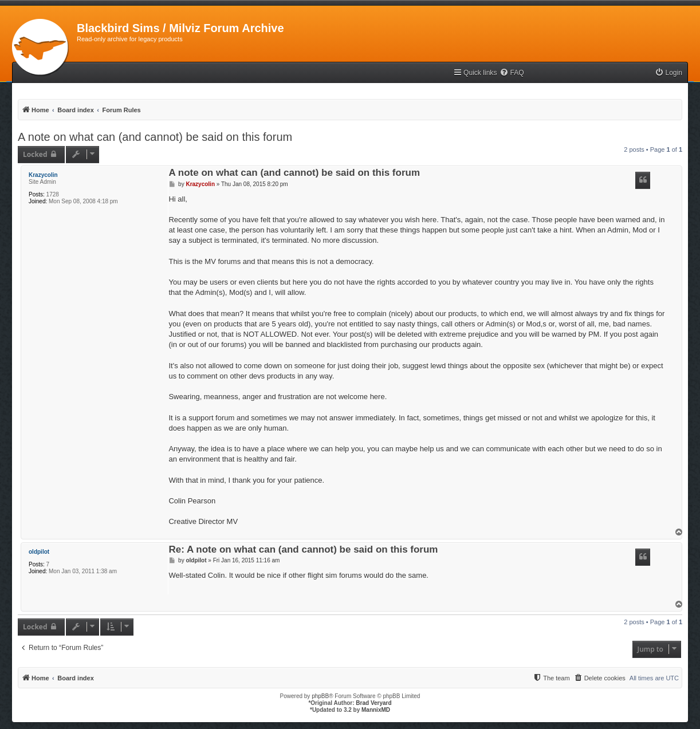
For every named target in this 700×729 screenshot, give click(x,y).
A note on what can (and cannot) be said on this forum (155, 137)
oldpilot (39, 552)
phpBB (320, 696)
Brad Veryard (373, 703)
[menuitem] (512, 73)
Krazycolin (43, 175)
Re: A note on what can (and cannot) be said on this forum (303, 550)
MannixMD (376, 710)
